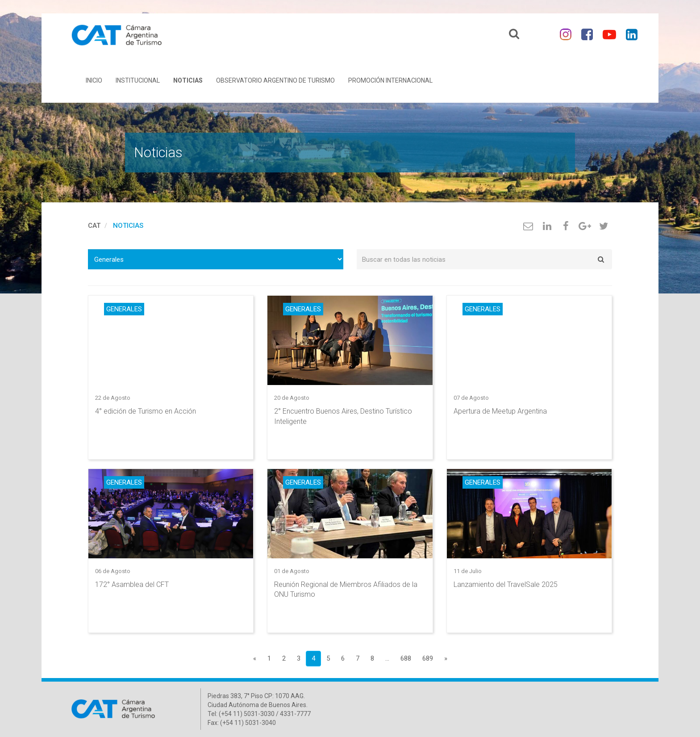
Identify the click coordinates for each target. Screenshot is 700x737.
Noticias (188, 80)
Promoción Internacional (390, 80)
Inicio (94, 80)
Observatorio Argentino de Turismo (275, 80)
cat (94, 226)
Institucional (138, 80)
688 (406, 658)
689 (428, 658)
